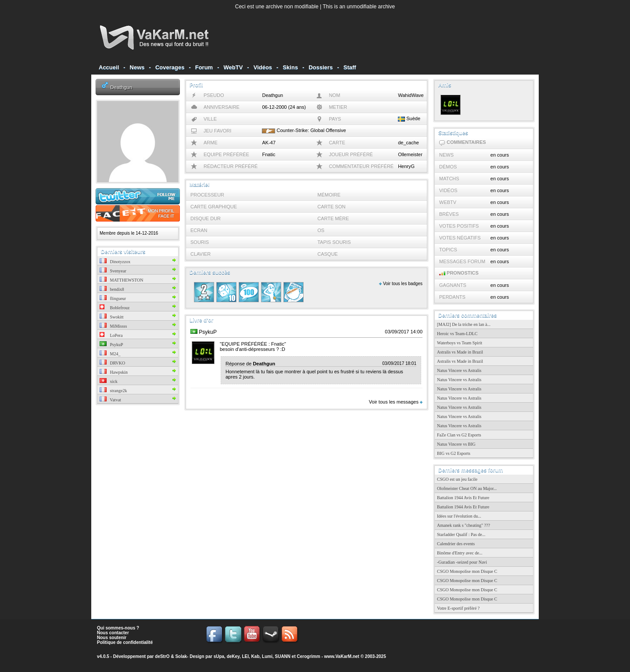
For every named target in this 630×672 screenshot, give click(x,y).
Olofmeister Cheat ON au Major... (467, 488)
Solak (181, 656)
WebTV (233, 67)
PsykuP (111, 345)
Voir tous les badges (401, 284)
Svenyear (113, 271)
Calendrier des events (456, 544)
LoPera (111, 335)
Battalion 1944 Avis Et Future (463, 498)
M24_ (110, 354)
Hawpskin (114, 372)
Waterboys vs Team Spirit (460, 343)
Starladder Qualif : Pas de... (461, 534)
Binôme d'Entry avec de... (460, 553)
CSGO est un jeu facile (457, 479)
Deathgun (121, 87)
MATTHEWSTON (121, 280)
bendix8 (112, 289)
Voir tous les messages (396, 402)
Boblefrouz (115, 308)
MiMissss (113, 326)
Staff (350, 67)
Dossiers (320, 67)
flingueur (113, 298)
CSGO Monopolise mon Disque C (467, 571)
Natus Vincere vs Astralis (459, 370)
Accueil (109, 67)
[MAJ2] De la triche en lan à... (464, 324)
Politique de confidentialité (125, 642)
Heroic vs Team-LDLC (457, 334)
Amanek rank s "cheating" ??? (464, 525)
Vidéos (263, 67)
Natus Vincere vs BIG (456, 444)
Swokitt (112, 317)
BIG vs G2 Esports (454, 453)
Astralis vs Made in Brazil (460, 352)
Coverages (170, 67)
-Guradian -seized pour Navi (462, 562)
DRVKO (112, 363)
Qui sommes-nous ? (118, 628)
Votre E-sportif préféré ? (458, 608)
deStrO (162, 656)
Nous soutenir (112, 638)
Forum (204, 67)
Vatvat (110, 400)
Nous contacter (113, 633)
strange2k (113, 391)
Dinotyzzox (115, 262)
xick (109, 381)
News (137, 67)
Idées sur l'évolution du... (459, 516)
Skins (290, 67)
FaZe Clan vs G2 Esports (459, 435)
